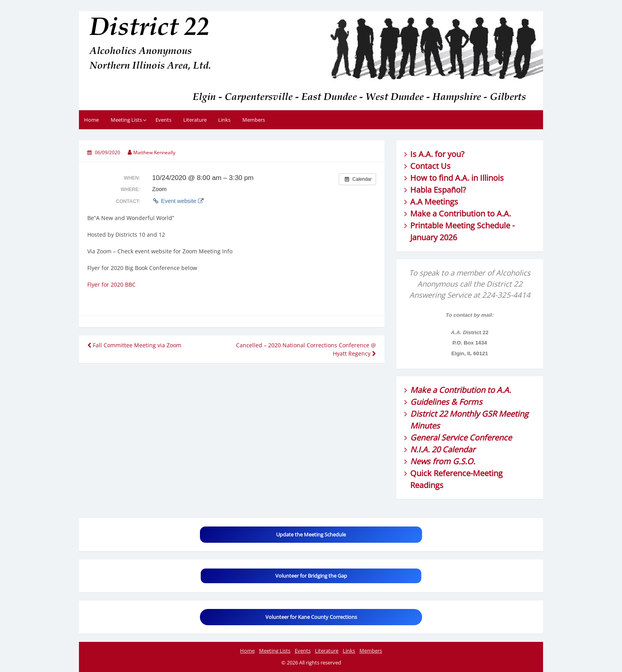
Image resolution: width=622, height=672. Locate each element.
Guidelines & (435, 402)
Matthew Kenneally (154, 152)
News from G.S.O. (443, 461)
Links (224, 120)
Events (163, 120)
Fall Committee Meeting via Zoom (134, 345)
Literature (195, 120)
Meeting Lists (126, 120)
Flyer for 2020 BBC (111, 284)
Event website (178, 201)
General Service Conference (461, 437)
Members (254, 120)
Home (91, 120)
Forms (471, 402)
